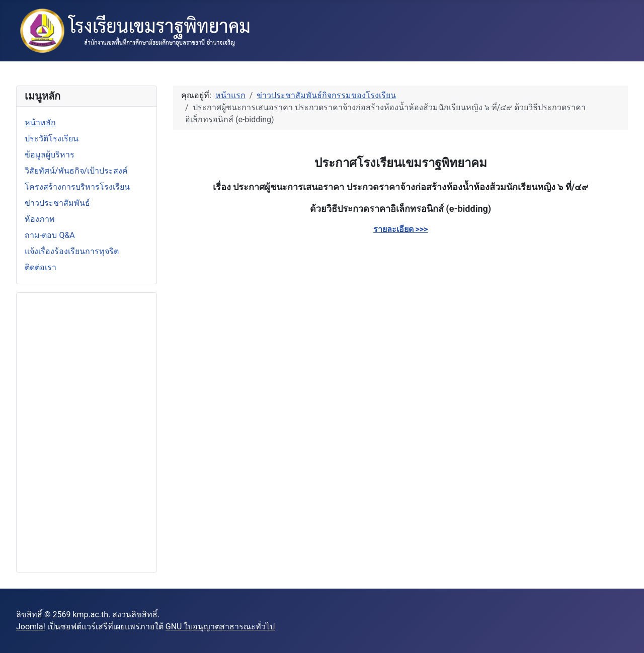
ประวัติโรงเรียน (52, 139)
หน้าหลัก (40, 123)
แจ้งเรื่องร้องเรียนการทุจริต (72, 251)
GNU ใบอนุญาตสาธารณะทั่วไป (220, 627)
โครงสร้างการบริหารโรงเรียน (77, 187)
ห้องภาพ (40, 219)
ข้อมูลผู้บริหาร (50, 155)
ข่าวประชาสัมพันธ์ (57, 203)
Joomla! (31, 627)
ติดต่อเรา (41, 267)
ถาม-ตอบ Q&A (50, 235)
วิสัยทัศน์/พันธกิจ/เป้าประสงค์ (76, 171)
